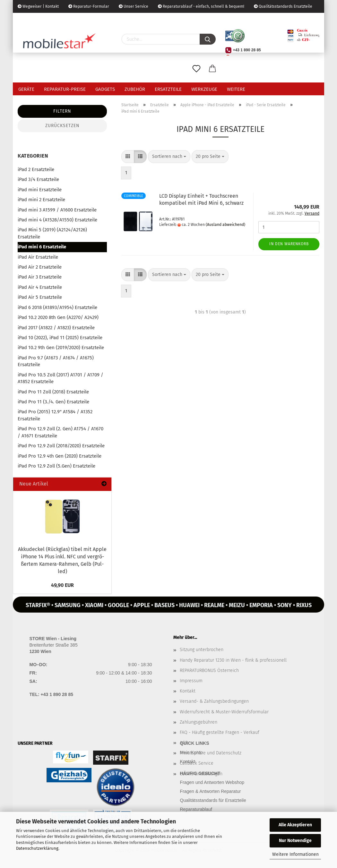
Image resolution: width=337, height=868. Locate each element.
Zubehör (135, 89)
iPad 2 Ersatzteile (36, 169)
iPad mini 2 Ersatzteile (41, 200)
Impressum (191, 681)
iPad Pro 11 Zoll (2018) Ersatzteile (53, 392)
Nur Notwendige (295, 841)
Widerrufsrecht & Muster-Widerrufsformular (224, 712)
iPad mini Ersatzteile (40, 190)
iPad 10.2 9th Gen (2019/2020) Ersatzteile (61, 348)
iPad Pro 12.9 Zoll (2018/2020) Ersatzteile (61, 446)
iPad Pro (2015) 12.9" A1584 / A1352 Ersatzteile (55, 415)
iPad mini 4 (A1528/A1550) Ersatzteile (57, 220)
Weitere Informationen (295, 854)
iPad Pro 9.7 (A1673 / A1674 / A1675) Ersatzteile (56, 361)
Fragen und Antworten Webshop (212, 782)
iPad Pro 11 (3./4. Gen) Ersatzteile (53, 402)
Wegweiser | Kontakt (38, 6)
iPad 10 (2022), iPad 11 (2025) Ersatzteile (60, 338)
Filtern (62, 111)
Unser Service (134, 6)
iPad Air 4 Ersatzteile (40, 287)
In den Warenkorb (289, 244)
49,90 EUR (62, 585)
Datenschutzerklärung (37, 848)
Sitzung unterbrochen (202, 650)
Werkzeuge (204, 89)
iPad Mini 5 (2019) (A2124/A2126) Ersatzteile (52, 233)
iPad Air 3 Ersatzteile (40, 277)
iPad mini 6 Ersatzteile (42, 247)
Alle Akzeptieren (295, 825)
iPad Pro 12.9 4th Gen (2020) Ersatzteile (60, 456)
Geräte (26, 89)
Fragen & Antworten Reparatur (211, 791)
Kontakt (188, 691)
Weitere (236, 89)
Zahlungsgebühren (199, 722)
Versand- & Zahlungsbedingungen (214, 701)
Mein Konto (191, 752)
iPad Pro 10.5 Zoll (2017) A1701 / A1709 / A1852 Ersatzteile (60, 378)
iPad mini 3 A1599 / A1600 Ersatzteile (57, 210)
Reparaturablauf (196, 809)
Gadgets (105, 89)
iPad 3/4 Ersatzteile (38, 179)
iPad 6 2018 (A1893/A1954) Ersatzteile (57, 307)
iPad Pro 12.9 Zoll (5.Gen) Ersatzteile (56, 466)
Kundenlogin (66, 19)
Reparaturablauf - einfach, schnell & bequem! (201, 6)
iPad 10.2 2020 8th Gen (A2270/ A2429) (58, 317)
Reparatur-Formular (89, 6)
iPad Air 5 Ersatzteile (40, 297)
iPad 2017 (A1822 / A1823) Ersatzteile (56, 328)
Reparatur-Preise (65, 89)
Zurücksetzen (62, 126)
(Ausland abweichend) (225, 225)
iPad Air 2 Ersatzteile (40, 267)
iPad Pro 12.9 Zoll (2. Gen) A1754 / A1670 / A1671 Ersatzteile (60, 432)
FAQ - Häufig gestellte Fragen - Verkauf (220, 732)
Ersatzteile (168, 89)
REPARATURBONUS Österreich (209, 670)
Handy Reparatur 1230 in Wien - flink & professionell (233, 660)
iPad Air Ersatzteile (38, 257)
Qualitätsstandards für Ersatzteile (213, 800)
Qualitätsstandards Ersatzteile (283, 6)
